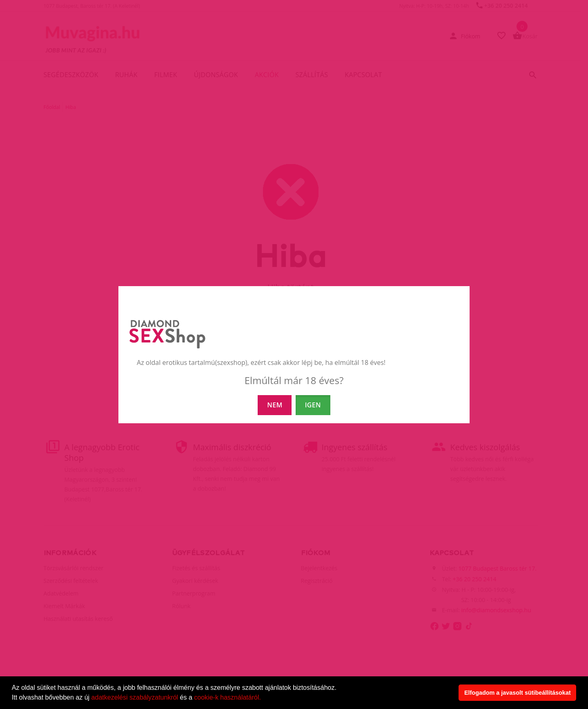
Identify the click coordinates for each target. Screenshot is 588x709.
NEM (275, 405)
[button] (264, 698)
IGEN (313, 405)
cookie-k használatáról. (227, 697)
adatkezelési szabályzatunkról (135, 697)
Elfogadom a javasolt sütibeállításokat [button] (518, 693)
